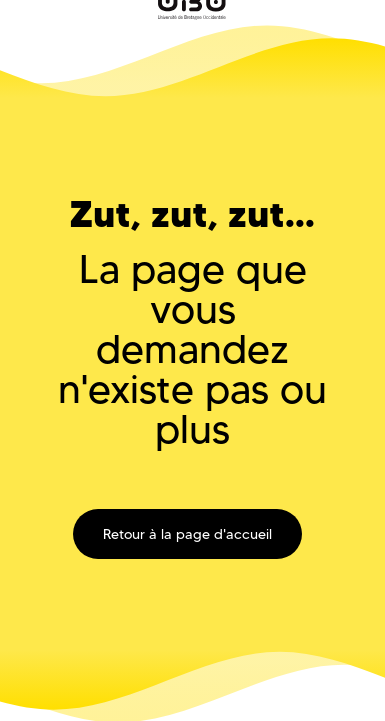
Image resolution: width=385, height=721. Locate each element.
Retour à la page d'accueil (187, 534)
